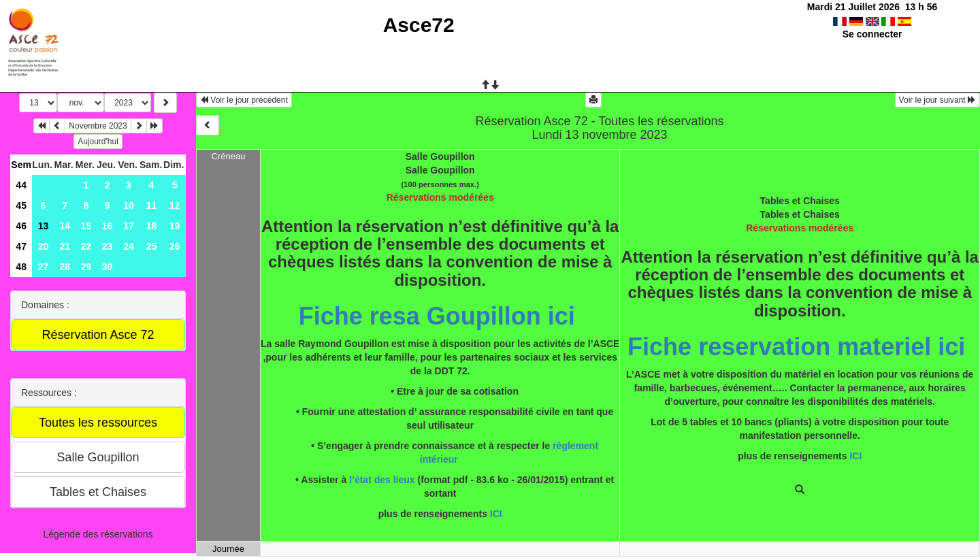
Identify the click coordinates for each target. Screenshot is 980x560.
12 (175, 205)
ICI (496, 514)
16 (108, 226)
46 (21, 226)
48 (21, 267)
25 (152, 246)
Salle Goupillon (440, 157)
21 (65, 246)
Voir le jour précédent (244, 100)
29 (86, 267)
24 (129, 246)
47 (21, 246)
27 (44, 267)
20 (44, 246)
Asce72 (419, 25)
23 (108, 246)
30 (108, 267)
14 (65, 226)
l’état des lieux (382, 480)
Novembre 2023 (98, 126)
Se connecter (872, 34)
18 (152, 226)
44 (21, 185)
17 (129, 226)
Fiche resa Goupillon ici (440, 316)
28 (65, 267)
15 (86, 226)
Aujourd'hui (98, 142)
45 (21, 205)
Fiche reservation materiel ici (796, 347)
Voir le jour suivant (937, 100)
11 (152, 205)
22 (86, 246)
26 (175, 246)
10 (129, 205)
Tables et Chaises (800, 201)
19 (175, 226)
